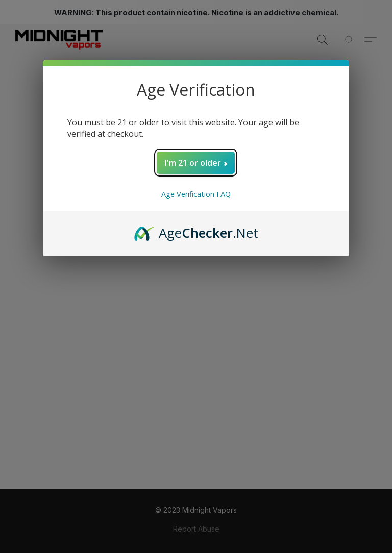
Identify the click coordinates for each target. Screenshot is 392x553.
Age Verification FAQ (196, 194)
